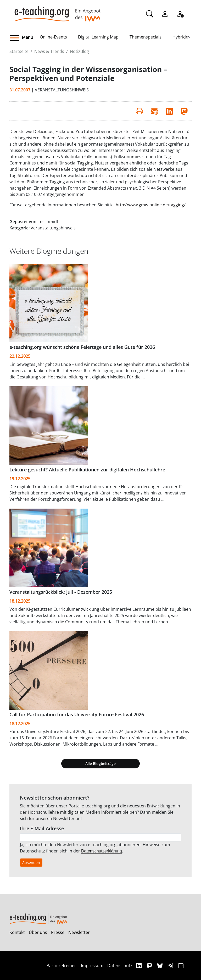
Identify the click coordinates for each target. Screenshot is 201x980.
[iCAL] (181, 965)
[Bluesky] (161, 965)
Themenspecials (146, 37)
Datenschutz (120, 966)
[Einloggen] (165, 13)
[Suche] (150, 13)
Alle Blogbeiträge (100, 764)
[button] (25, 38)
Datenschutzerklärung (102, 851)
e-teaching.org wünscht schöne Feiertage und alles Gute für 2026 (82, 347)
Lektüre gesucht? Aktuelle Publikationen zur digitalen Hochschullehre (87, 470)
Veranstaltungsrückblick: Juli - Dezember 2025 (61, 592)
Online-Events (53, 37)
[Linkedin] (140, 965)
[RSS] (171, 965)
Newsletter (79, 932)
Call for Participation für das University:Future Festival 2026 (77, 714)
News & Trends (49, 51)
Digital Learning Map (98, 37)
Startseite (19, 51)
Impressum (92, 966)
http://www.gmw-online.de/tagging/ (151, 205)
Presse (58, 932)
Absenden (31, 863)
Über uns (38, 932)
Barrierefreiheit (62, 966)
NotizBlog (79, 51)
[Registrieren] (180, 13)
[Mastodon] (150, 965)
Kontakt (17, 932)
